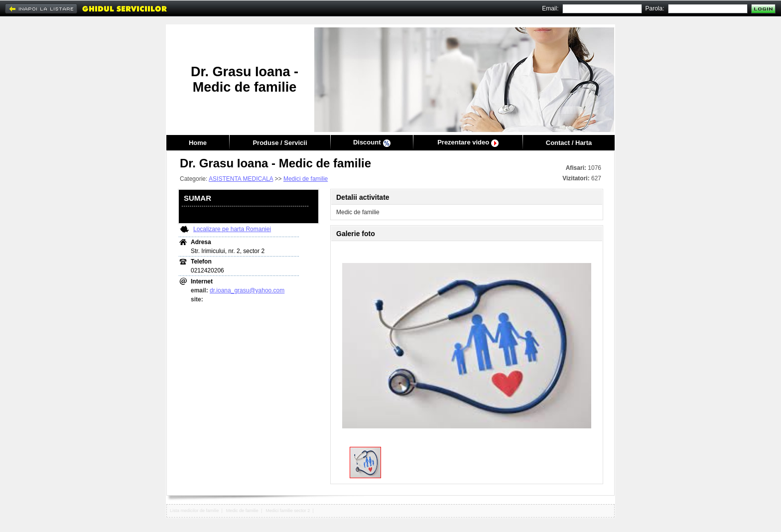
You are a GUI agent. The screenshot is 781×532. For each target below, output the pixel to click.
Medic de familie (242, 511)
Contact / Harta (569, 143)
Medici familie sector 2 (288, 511)
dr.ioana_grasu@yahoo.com (247, 290)
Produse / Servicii (280, 143)
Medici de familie (306, 179)
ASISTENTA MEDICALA (241, 179)
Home (198, 143)
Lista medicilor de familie (195, 511)
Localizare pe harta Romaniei (232, 229)
